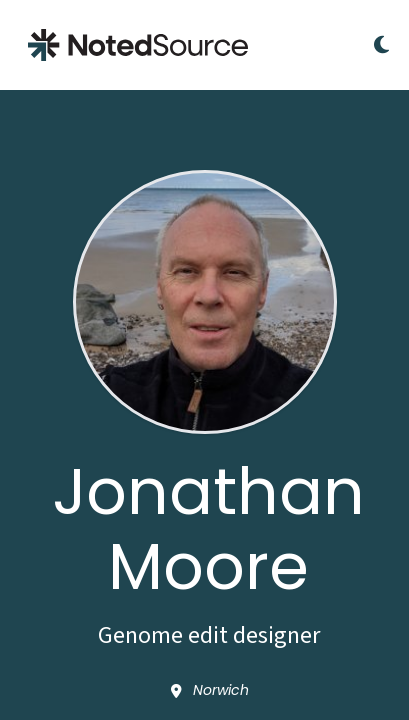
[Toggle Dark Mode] (381, 45)
